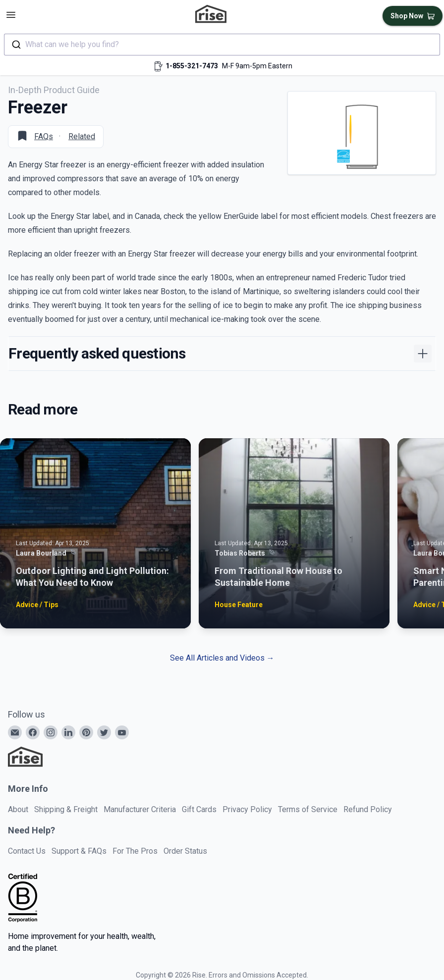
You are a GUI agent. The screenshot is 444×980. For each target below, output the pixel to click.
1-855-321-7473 (192, 66)
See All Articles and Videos (222, 658)
